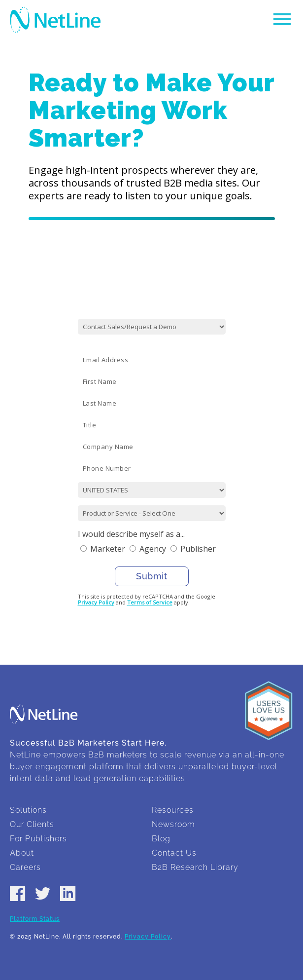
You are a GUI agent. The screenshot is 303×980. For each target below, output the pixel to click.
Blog (161, 839)
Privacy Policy (96, 602)
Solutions (28, 810)
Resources (173, 810)
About (22, 853)
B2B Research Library (195, 867)
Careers (25, 867)
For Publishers (38, 839)
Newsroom (173, 824)
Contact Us (174, 853)
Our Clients (32, 824)
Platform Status (35, 919)
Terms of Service (150, 602)
